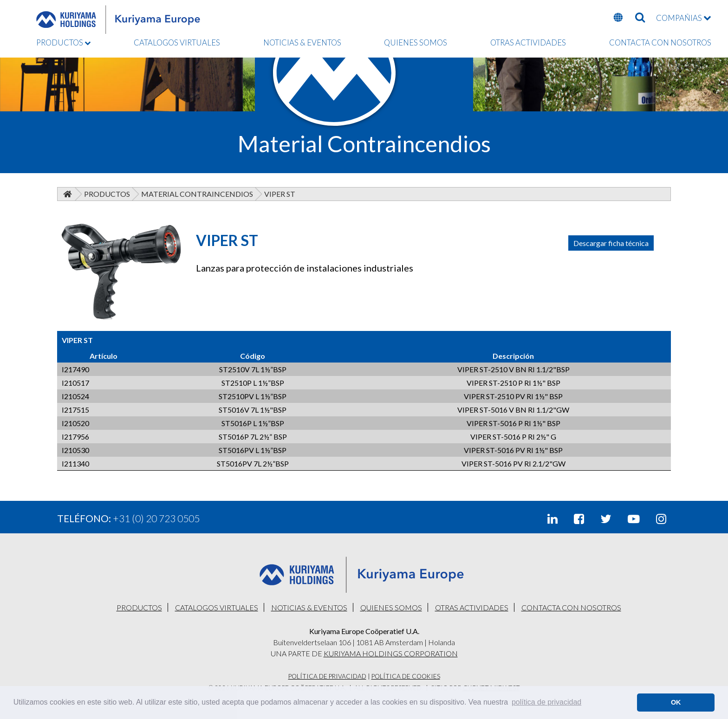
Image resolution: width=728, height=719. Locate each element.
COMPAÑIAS (684, 18)
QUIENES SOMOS (416, 42)
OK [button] (676, 702)
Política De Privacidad (327, 676)
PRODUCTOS (63, 42)
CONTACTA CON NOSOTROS (660, 42)
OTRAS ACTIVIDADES (528, 42)
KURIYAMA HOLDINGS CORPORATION (391, 653)
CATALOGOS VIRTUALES (177, 42)
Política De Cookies (406, 676)
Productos (107, 194)
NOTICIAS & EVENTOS (302, 42)
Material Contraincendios (197, 194)
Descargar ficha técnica (611, 243)
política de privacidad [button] (546, 702)
